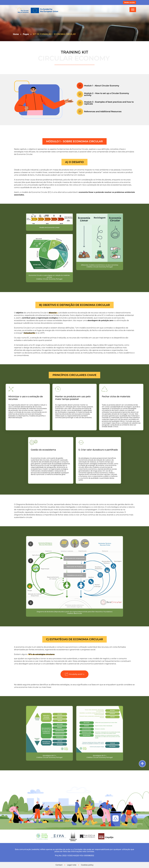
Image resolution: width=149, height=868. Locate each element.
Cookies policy (87, 865)
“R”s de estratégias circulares (38, 654)
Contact (59, 865)
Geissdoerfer (27, 333)
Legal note (72, 865)
